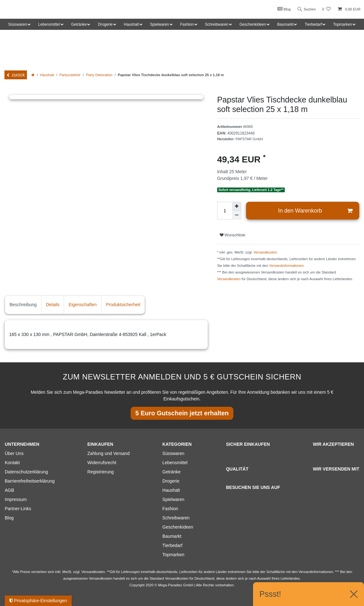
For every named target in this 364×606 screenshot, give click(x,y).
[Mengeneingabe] (225, 211)
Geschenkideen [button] (253, 24)
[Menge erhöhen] (237, 206)
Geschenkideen (178, 527)
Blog (283, 9)
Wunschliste (233, 235)
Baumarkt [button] (285, 24)
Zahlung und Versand (109, 453)
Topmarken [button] (343, 24)
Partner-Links (18, 509)
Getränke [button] (79, 24)
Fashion (170, 509)
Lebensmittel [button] (49, 24)
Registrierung (101, 472)
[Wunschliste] (326, 9)
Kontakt (12, 463)
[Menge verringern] (237, 215)
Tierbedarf (172, 545)
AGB (10, 490)
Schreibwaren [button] (216, 24)
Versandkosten (265, 252)
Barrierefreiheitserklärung (30, 481)
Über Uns (14, 453)
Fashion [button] (187, 24)
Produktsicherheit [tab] (123, 305)
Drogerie (171, 481)
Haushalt (47, 75)
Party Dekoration (99, 75)
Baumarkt (172, 536)
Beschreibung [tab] (23, 305)
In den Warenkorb (315, 211)
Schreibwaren (176, 518)
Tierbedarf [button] (313, 24)
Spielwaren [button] (159, 24)
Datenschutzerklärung (26, 472)
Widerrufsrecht (102, 463)
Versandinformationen (286, 266)
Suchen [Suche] (306, 9)
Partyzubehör (70, 75)
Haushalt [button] (131, 24)
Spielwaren (173, 499)
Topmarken (173, 555)
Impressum (16, 499)
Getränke (172, 472)
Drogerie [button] (105, 24)
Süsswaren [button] (18, 24)
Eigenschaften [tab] (83, 305)
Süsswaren (173, 453)
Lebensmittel (175, 463)
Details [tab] (53, 305)
